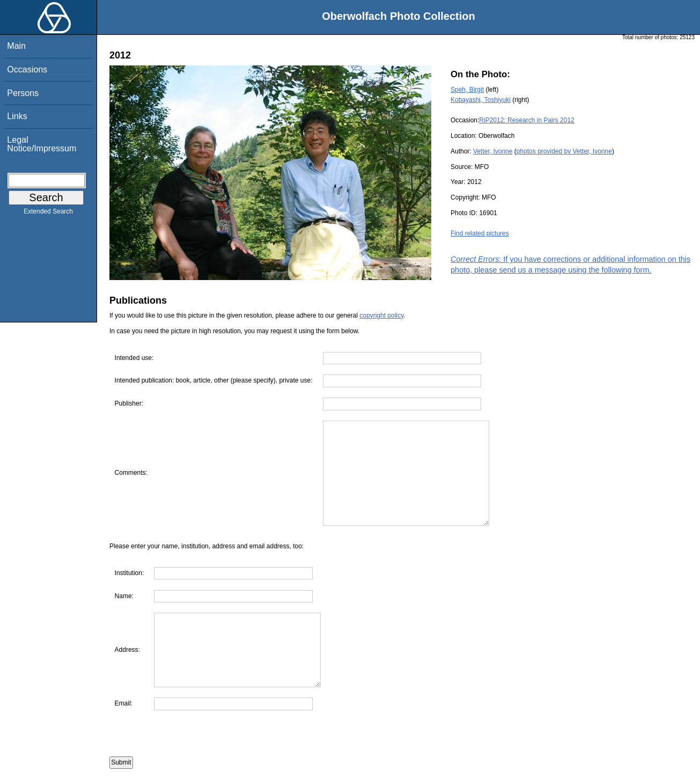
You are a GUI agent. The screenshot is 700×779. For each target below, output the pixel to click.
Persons (23, 93)
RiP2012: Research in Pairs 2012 (526, 120)
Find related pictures (480, 233)
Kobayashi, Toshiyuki (481, 100)
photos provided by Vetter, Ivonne (564, 151)
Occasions (27, 69)
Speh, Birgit (467, 90)
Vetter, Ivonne (493, 151)
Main (16, 46)
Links (17, 116)
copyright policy (381, 315)
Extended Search (48, 214)
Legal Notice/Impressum (42, 144)
